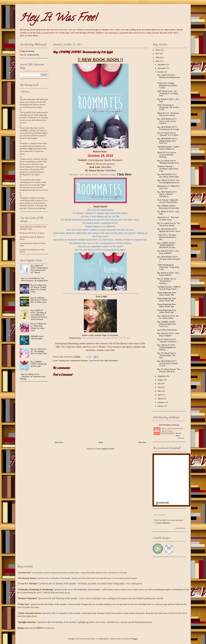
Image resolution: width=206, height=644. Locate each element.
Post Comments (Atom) (105, 449)
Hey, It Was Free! (58, 19)
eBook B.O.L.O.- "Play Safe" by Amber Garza (168, 219)
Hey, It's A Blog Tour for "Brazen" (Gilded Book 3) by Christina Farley (38, 288)
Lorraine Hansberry (163, 523)
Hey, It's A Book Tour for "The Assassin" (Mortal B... (169, 370)
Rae (163, 429)
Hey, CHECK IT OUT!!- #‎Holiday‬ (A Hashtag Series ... (169, 77)
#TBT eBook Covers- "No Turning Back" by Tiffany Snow (168, 94)
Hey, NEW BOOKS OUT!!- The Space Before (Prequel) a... (169, 259)
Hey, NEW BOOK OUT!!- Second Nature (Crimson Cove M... (167, 363)
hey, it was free (28, 51)
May (160, 391)
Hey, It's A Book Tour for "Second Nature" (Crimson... (167, 281)
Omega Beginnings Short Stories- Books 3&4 (167, 305)
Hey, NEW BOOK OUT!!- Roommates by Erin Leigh (168, 128)
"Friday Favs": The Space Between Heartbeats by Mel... (167, 237)
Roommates (113, 361)
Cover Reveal (94, 361)
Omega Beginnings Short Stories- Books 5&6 (167, 300)
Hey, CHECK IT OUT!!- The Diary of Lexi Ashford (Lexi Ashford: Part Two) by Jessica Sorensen (39, 315)
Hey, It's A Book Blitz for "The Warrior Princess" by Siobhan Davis (35, 280)
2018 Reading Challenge (169, 425)
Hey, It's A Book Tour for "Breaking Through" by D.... (169, 162)
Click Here (106, 167)
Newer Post (59, 442)
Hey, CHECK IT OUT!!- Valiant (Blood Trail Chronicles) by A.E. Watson (39, 269)
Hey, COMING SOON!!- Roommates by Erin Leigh (39, 364)
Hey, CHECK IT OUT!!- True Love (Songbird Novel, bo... (169, 181)
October (161, 72)
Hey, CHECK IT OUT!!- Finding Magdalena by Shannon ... (167, 347)
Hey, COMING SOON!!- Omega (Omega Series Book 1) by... (167, 324)
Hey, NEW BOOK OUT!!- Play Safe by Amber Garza (168, 176)
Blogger (134, 639)
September (162, 376)
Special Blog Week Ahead (167, 330)
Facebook (114, 335)
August (161, 380)
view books (181, 438)
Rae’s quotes (159, 515)
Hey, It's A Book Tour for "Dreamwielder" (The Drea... (167, 355)
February (161, 402)
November (162, 68)
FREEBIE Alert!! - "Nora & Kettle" (38, 338)
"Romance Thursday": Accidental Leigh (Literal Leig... (168, 169)
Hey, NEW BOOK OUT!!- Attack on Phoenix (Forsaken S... (167, 194)
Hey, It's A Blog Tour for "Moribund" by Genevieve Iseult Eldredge (32, 377)
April (160, 395)
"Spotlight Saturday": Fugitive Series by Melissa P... (168, 148)
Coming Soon (64, 361)
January (161, 406)
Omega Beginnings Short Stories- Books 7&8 (167, 294)
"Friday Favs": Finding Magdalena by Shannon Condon (167, 85)
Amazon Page (100, 335)
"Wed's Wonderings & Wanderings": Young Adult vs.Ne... (168, 267)
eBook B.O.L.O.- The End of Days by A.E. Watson (168, 114)
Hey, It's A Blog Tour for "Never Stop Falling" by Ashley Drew (38, 327)
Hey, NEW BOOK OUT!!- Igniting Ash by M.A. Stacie (169, 230)
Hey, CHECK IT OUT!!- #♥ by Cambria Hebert (168, 317)
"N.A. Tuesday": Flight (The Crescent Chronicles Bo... (168, 201)
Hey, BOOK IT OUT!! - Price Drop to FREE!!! (168, 252)
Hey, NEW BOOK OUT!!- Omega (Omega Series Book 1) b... (167, 141)
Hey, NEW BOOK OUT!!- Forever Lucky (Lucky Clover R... (167, 121)
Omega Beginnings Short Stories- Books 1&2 (167, 311)
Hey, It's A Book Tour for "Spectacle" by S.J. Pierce (168, 134)
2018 (158, 50)
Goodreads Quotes (180, 528)
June (160, 387)
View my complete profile (29, 55)
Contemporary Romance (79, 361)
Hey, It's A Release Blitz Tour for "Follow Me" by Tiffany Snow (39, 300)
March (160, 399)
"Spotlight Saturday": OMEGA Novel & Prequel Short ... (169, 288)
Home (101, 442)
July (159, 384)
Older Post (142, 442)
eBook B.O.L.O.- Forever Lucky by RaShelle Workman (167, 155)
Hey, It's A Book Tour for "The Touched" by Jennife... (169, 224)
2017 (158, 54)
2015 (158, 61)
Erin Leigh (104, 361)
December (162, 65)
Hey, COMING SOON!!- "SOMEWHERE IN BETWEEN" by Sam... (167, 245)
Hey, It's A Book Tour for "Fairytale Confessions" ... (168, 340)
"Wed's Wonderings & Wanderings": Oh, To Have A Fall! (168, 107)
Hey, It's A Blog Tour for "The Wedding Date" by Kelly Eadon (39, 351)
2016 (158, 58)
